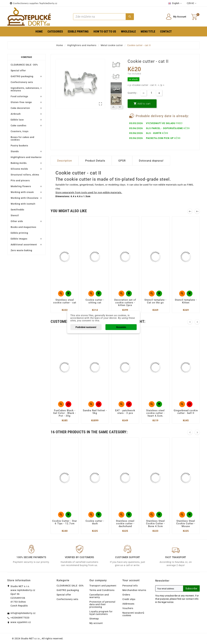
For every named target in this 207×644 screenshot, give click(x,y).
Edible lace (17, 120)
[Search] (100, 17)
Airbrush (16, 114)
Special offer (18, 71)
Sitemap (94, 619)
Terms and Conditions (102, 590)
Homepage (26, 57)
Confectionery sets (22, 82)
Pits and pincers (20, 180)
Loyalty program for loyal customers (101, 613)
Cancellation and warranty (99, 596)
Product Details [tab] (95, 161)
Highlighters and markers (26, 157)
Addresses (128, 604)
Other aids (17, 221)
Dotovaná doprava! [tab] (151, 161)
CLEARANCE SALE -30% (24, 65)
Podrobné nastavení (86, 327)
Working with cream (22, 192)
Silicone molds (19, 169)
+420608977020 (20, 618)
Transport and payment (103, 586)
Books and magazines (23, 227)
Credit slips (129, 599)
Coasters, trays (20, 131)
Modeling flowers (21, 186)
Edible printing (19, 233)
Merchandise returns (134, 590)
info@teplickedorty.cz (23, 613)
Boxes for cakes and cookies (22, 138)
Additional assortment (24, 245)
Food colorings (19, 96)
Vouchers (128, 608)
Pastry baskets (19, 146)
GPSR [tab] (122, 161)
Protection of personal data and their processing (102, 604)
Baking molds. (19, 163)
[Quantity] (151, 93)
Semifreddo (17, 210)
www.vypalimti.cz (21, 622)
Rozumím (121, 327)
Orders (126, 595)
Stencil (15, 215)
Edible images (19, 239)
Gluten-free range (21, 102)
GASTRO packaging (22, 76)
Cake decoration (20, 108)
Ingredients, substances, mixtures (25, 89)
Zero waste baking (21, 250)
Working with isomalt (23, 204)
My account (96, 623)
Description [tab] (65, 161)
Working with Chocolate (25, 198)
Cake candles (19, 126)
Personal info (130, 586)
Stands (15, 151)
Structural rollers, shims (25, 175)
